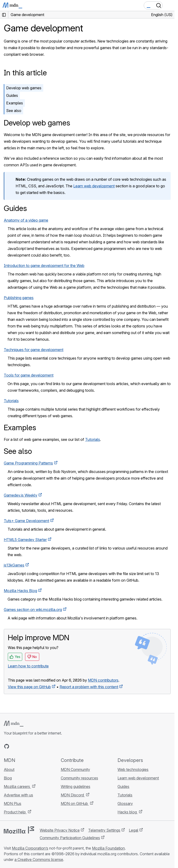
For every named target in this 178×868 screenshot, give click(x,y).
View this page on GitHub (29, 687)
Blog (8, 778)
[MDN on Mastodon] (32, 746)
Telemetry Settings (104, 830)
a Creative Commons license (39, 859)
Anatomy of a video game (26, 220)
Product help (15, 812)
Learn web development (94, 186)
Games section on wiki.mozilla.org (33, 610)
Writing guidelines (76, 786)
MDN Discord (73, 795)
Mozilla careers (17, 786)
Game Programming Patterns (28, 463)
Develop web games (24, 88)
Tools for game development (29, 375)
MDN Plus (13, 804)
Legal (134, 830)
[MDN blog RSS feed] (41, 746)
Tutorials (11, 401)
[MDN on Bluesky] (15, 746)
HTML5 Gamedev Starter (25, 540)
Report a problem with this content (89, 687)
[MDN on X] (24, 746)
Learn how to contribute (28, 666)
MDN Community (75, 769)
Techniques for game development (34, 350)
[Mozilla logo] (19, 830)
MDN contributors (103, 680)
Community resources (79, 778)
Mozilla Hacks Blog (20, 591)
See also (14, 111)
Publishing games (19, 298)
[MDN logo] (14, 724)
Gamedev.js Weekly (21, 495)
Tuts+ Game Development (26, 521)
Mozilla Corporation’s (30, 848)
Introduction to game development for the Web (44, 266)
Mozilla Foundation (108, 848)
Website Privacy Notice (60, 830)
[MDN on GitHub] (7, 746)
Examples (15, 103)
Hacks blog (128, 812)
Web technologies (133, 769)
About (9, 769)
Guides (12, 95)
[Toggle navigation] (169, 5)
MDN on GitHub (75, 804)
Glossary (125, 804)
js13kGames (14, 565)
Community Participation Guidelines (70, 838)
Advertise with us (18, 795)
